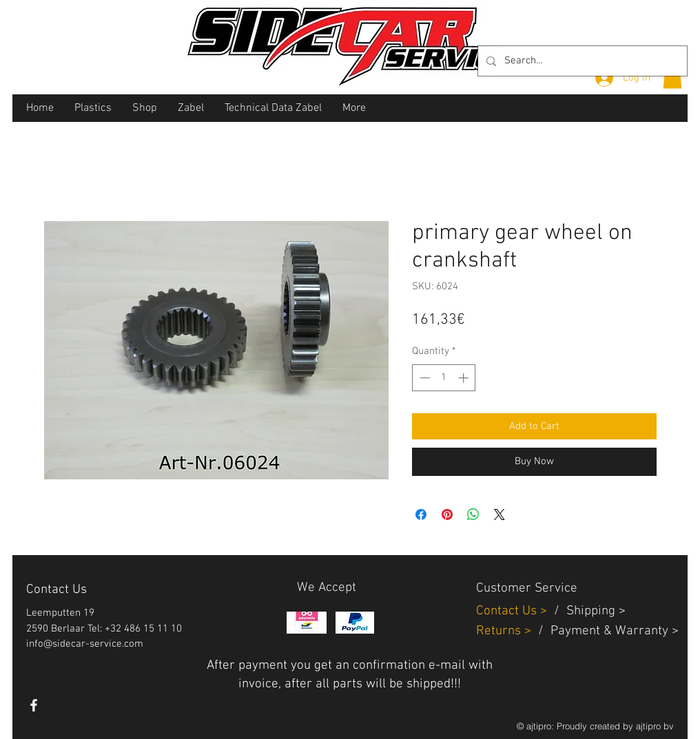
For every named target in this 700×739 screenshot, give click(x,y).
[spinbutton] (444, 378)
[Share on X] (500, 514)
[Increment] (465, 378)
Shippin (587, 611)
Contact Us (508, 611)
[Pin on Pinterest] (447, 514)
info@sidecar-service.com (85, 644)
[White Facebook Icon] (34, 705)
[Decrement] (423, 378)
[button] (672, 77)
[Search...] (581, 61)
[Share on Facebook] (421, 514)
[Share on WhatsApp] (473, 514)
